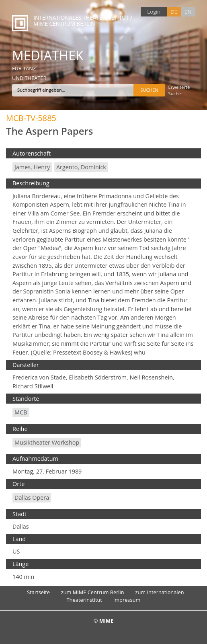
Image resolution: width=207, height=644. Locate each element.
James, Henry (32, 167)
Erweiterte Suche (179, 90)
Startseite (38, 592)
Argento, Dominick (81, 167)
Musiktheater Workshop (47, 442)
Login (154, 11)
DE (174, 11)
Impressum (127, 600)
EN (188, 11)
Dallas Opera (32, 497)
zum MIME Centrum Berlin (93, 592)
